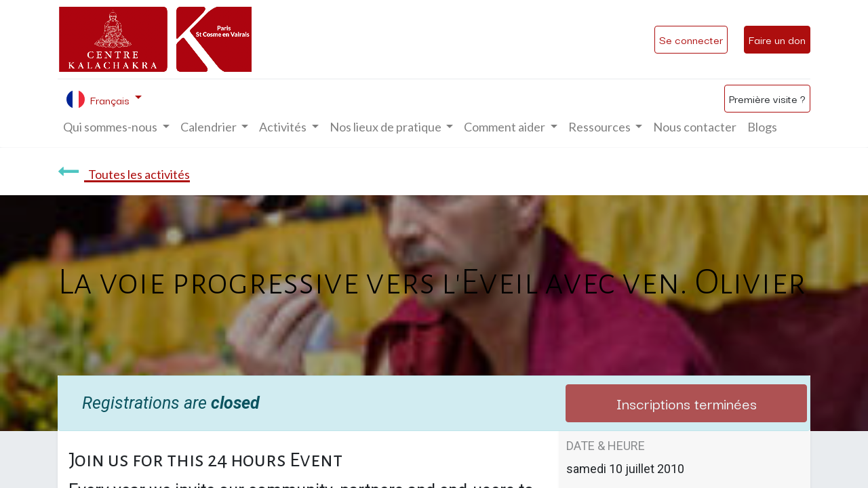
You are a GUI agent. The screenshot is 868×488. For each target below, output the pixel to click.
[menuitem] (695, 127)
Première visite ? (767, 98)
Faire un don (777, 39)
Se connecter (691, 39)
